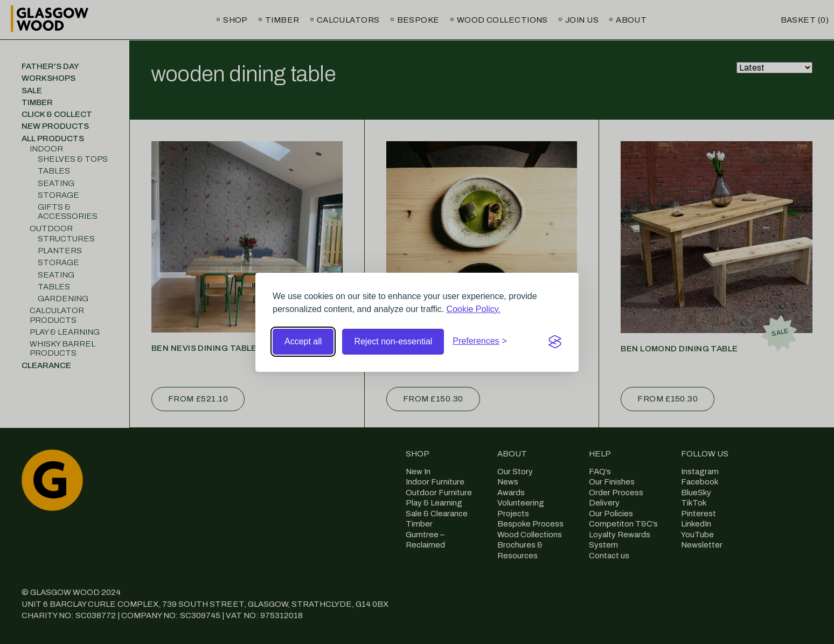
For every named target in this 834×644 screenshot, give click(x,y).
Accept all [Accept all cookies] (303, 341)
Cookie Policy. (474, 309)
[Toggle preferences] (480, 341)
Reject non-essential (393, 341)
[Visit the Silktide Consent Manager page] (555, 342)
